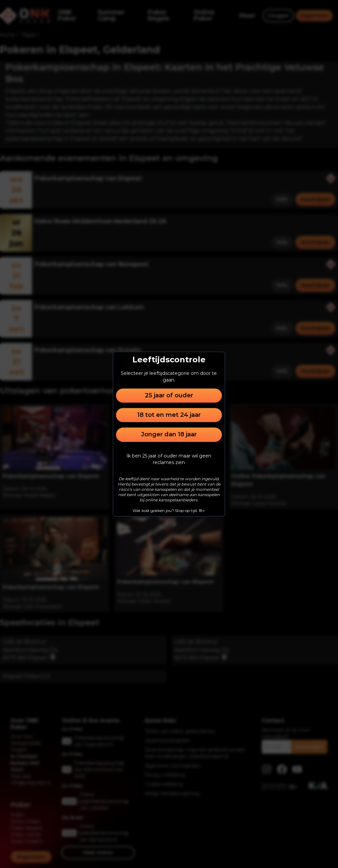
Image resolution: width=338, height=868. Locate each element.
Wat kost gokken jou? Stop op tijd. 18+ (169, 510)
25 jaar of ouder (169, 395)
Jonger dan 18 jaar (169, 435)
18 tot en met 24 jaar (169, 415)
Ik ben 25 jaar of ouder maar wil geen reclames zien (169, 459)
